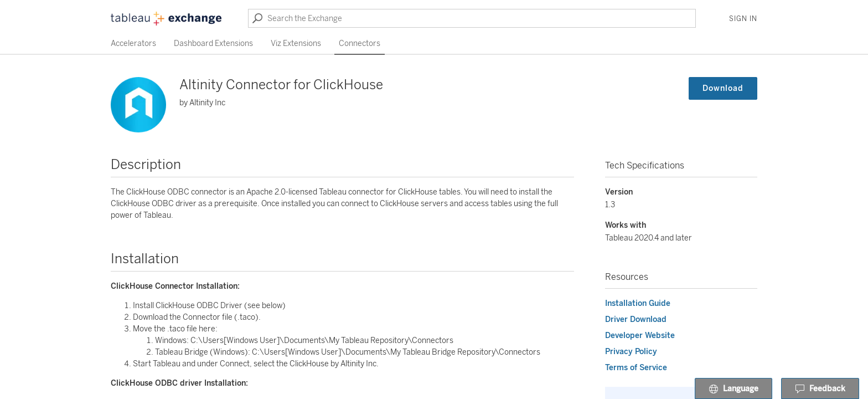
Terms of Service (636, 368)
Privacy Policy (631, 352)
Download (723, 88)
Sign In (743, 19)
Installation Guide (638, 303)
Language (733, 389)
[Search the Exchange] (472, 18)
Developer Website (640, 336)
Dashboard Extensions (213, 44)
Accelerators (133, 44)
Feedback (820, 389)
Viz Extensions (296, 44)
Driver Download (636, 319)
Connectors (360, 44)
